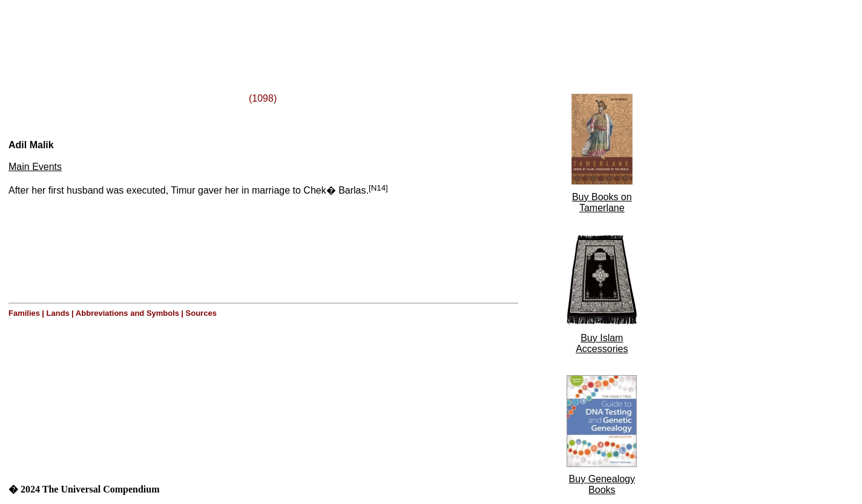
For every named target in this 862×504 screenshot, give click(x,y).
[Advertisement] (156, 32)
